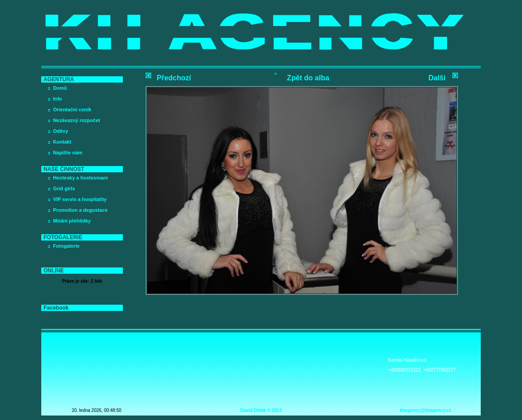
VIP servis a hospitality (80, 199)
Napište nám (67, 153)
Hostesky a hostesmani (80, 178)
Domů (60, 88)
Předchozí (174, 78)
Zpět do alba (308, 78)
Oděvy (61, 131)
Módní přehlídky (72, 221)
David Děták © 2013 (261, 410)
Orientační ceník (72, 109)
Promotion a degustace (80, 210)
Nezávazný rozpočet (76, 120)
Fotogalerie (66, 246)
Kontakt (62, 142)
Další (437, 78)
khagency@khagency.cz (425, 410)
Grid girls (64, 188)
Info (57, 99)
